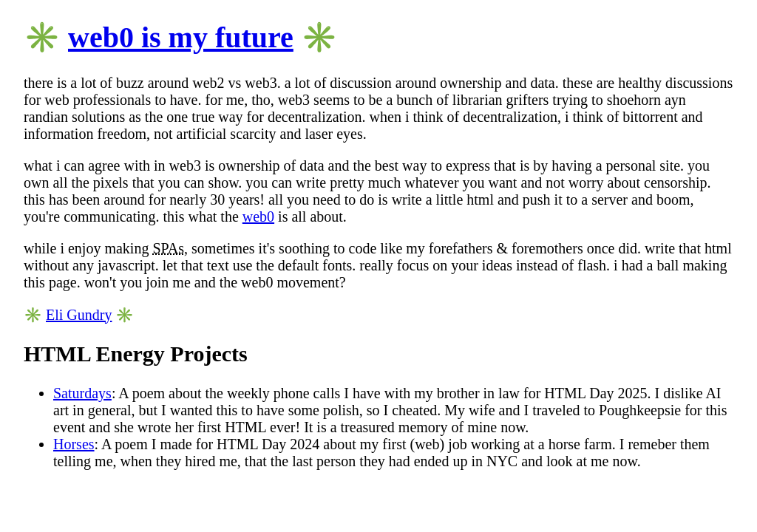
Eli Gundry (79, 315)
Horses (74, 444)
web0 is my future (181, 37)
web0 (258, 216)
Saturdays (82, 393)
